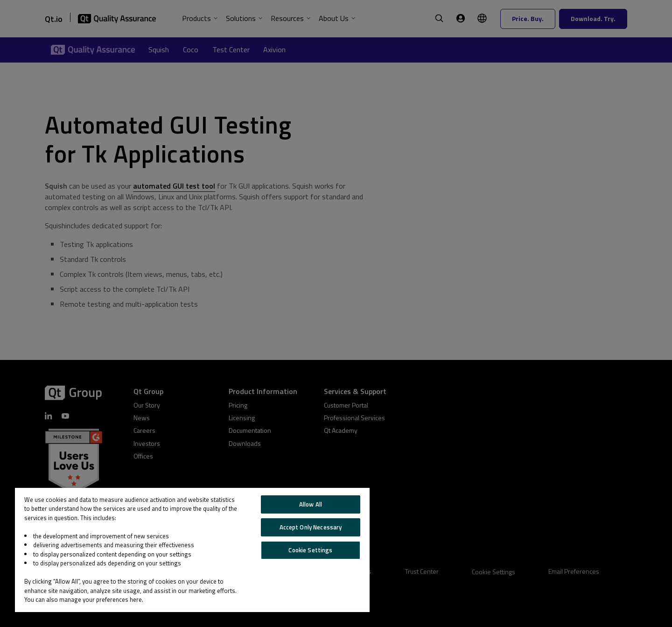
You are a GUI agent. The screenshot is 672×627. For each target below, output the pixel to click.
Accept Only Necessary (311, 527)
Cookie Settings (310, 550)
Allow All (311, 504)
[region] (192, 550)
